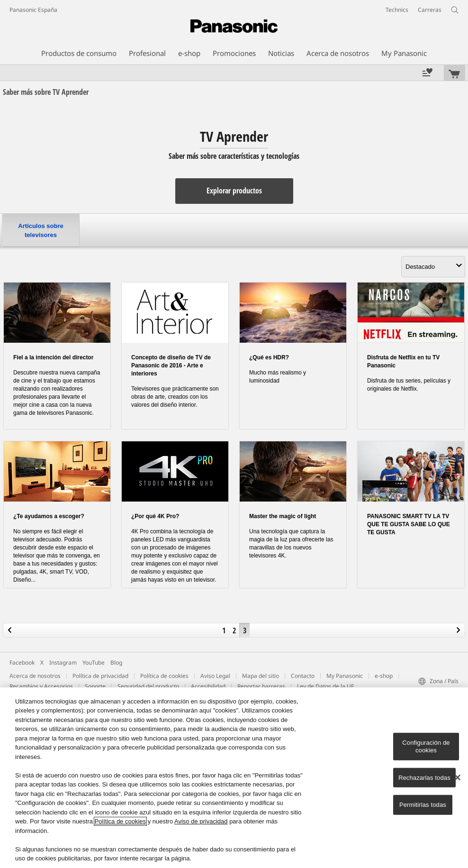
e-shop (384, 676)
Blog (116, 662)
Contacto (303, 676)
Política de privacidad (100, 676)
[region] (234, 778)
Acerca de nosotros (35, 676)
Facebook (22, 662)
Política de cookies (164, 676)
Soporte (95, 686)
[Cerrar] (458, 777)
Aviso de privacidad (201, 821)
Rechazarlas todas (424, 777)
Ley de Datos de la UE (326, 686)
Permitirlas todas (423, 805)
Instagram (63, 662)
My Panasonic (345, 676)
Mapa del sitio (261, 676)
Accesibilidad (208, 686)
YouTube (94, 662)
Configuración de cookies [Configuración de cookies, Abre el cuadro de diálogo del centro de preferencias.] (426, 746)
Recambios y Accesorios (41, 686)
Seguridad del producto (148, 686)
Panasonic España (33, 10)
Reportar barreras (261, 686)
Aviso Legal (215, 676)
